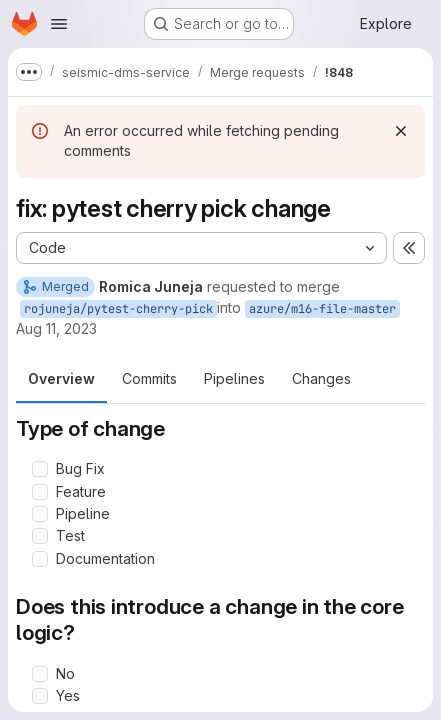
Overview (61, 378)
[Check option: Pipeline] (40, 514)
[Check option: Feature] (40, 492)
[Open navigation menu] (59, 24)
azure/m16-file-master (322, 309)
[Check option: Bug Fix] (40, 469)
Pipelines (234, 378)
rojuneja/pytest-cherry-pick (118, 309)
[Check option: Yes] (40, 696)
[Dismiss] (401, 131)
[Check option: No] (40, 674)
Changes (321, 378)
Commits (149, 378)
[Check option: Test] (40, 536)
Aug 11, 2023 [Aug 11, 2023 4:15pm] (56, 328)
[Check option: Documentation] (40, 559)
